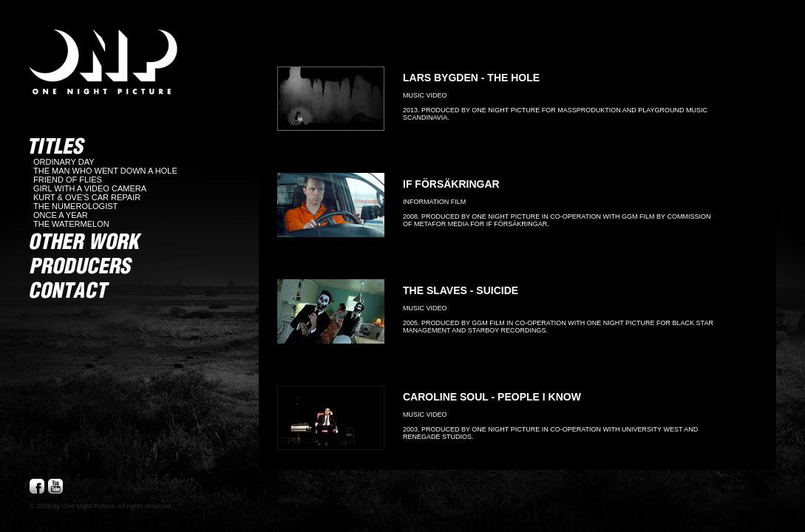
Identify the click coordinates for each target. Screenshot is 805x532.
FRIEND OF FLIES (68, 180)
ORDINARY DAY (64, 162)
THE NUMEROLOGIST (75, 206)
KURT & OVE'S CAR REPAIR (87, 197)
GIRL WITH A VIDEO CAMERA (90, 188)
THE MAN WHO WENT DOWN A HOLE (105, 171)
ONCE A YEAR (61, 215)
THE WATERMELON (71, 224)
